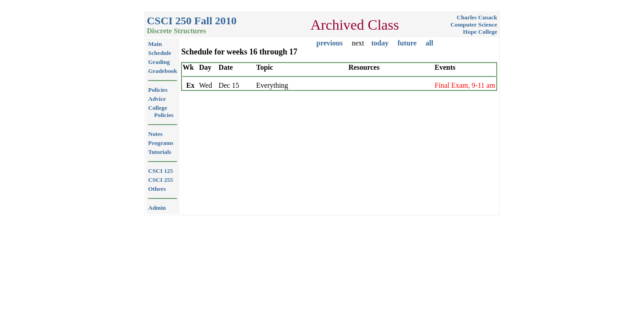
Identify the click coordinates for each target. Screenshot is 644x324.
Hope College (480, 32)
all (429, 43)
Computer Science (474, 25)
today (380, 43)
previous (330, 43)
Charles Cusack (477, 17)
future (407, 43)
